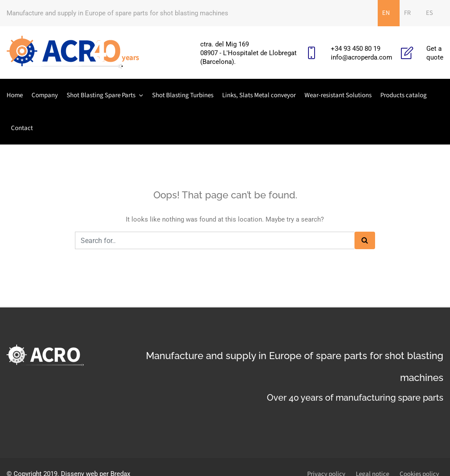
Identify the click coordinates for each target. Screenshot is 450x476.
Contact (22, 128)
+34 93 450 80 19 (356, 49)
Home (15, 95)
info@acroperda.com (361, 57)
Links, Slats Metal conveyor (259, 95)
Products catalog (404, 95)
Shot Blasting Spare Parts (101, 95)
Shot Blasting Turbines (183, 95)
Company (45, 95)
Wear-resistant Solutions (338, 95)
